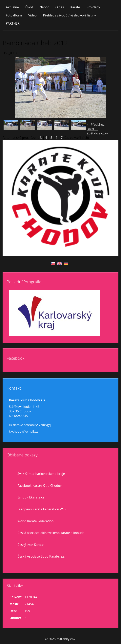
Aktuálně (12, 7)
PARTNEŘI (13, 23)
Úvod (29, 7)
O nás (60, 7)
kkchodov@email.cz (23, 431)
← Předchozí (96, 125)
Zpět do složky (97, 133)
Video (32, 15)
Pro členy (93, 7)
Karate (75, 7)
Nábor (44, 7)
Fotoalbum (14, 15)
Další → (92, 129)
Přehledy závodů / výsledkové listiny (70, 15)
